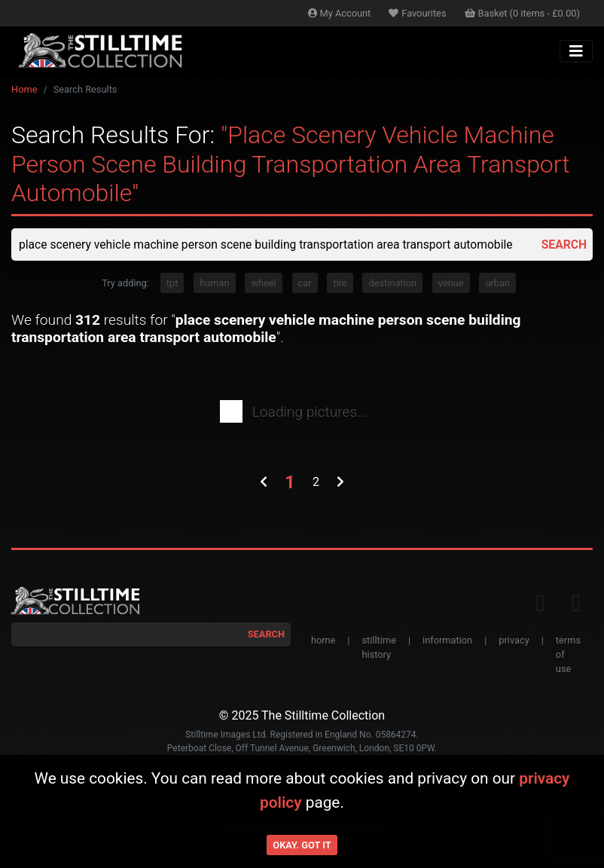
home (323, 641)
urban (497, 284)
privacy (514, 641)
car (305, 284)
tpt (172, 284)
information (447, 641)
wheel (263, 284)
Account (340, 13)
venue (451, 284)
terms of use (568, 655)
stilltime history (378, 648)
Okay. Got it (302, 845)
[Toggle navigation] (576, 51)
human (214, 284)
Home (24, 89)
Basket (523, 13)
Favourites (417, 13)
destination (392, 284)
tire (340, 284)
